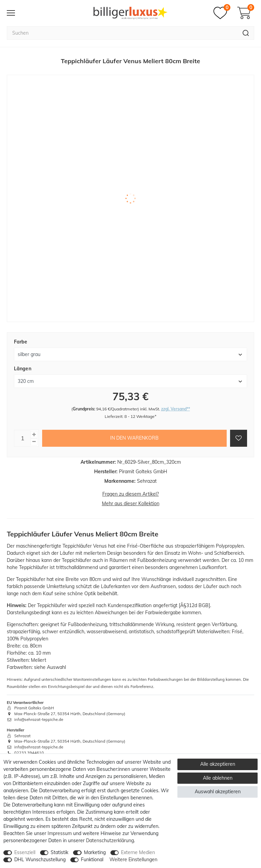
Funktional (92, 860)
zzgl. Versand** (176, 409)
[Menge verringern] (34, 442)
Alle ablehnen (218, 778)
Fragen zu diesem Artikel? (130, 494)
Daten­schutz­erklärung (110, 840)
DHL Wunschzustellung (40, 860)
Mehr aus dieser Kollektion (131, 503)
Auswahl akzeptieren (218, 792)
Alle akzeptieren (218, 764)
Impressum (60, 833)
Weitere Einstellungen (133, 860)
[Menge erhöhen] (34, 435)
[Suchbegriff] (122, 33)
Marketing (95, 852)
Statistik (59, 852)
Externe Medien (138, 852)
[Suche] (246, 33)
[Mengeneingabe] (22, 438)
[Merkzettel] (222, 13)
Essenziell (25, 852)
